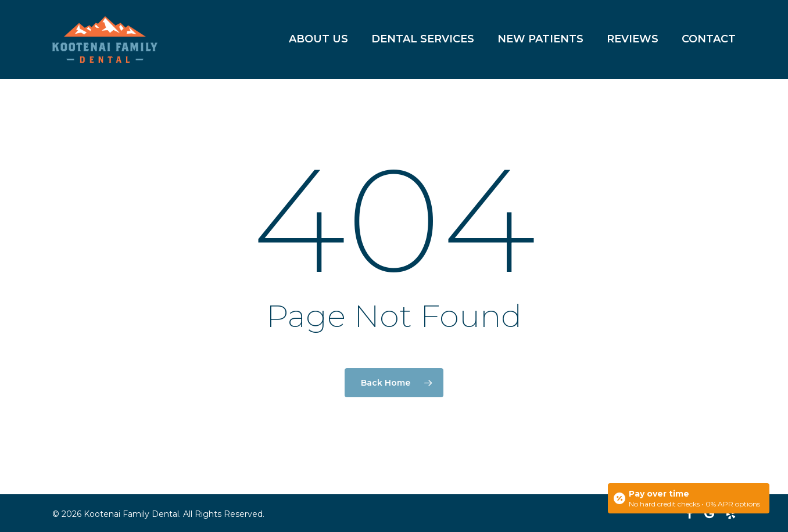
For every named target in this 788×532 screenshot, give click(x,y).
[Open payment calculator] (689, 498)
